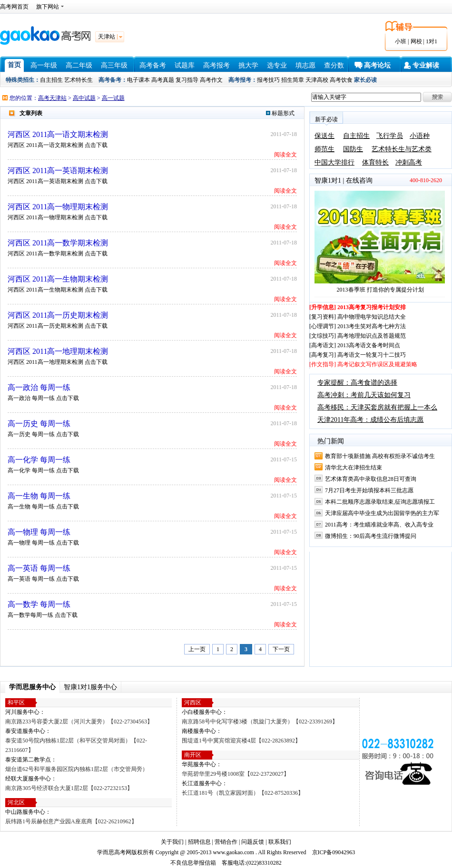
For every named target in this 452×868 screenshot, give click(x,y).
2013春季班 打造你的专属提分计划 (380, 290)
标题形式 (280, 113)
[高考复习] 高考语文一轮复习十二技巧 (358, 355)
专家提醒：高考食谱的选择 (357, 383)
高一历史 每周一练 (39, 424)
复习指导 (187, 80)
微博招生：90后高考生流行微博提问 (371, 536)
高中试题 (84, 98)
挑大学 (248, 65)
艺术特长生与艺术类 (402, 149)
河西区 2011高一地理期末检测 (58, 351)
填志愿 (305, 65)
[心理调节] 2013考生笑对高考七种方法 (358, 326)
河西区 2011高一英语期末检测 (58, 171)
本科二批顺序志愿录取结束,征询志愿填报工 (380, 502)
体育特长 (375, 162)
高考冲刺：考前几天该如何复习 (364, 395)
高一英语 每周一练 (39, 568)
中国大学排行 (334, 162)
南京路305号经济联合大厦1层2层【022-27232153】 (69, 788)
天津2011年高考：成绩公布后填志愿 (370, 420)
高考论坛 (377, 65)
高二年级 (79, 65)
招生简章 (293, 80)
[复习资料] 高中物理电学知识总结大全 (358, 317)
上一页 (197, 649)
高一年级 (44, 65)
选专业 (277, 65)
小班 (401, 41)
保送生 (324, 136)
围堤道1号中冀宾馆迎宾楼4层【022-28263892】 (241, 741)
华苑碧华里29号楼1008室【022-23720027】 (236, 774)
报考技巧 (268, 80)
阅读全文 (285, 155)
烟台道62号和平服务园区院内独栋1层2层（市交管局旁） (77, 769)
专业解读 (426, 65)
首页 (14, 65)
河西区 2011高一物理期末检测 (58, 207)
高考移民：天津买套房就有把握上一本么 (377, 407)
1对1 (432, 41)
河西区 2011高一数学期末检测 (58, 243)
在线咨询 (359, 180)
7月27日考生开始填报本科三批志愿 (369, 490)
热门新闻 (331, 441)
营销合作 (226, 842)
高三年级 (114, 65)
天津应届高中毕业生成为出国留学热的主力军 (382, 513)
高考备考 (153, 65)
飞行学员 (390, 136)
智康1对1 (328, 180)
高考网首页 (14, 7)
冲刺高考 (409, 162)
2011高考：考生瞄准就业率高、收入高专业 (379, 525)
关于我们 (172, 842)
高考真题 (163, 80)
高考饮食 (341, 80)
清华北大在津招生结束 (354, 468)
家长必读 (365, 80)
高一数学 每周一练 (39, 604)
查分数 (334, 65)
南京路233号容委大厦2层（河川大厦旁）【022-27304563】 (79, 722)
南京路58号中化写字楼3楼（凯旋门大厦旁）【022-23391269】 (260, 722)
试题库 (185, 65)
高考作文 (211, 80)
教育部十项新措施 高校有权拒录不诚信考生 (380, 456)
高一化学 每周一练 (39, 460)
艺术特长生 (79, 80)
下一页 (281, 649)
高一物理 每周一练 (39, 532)
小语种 (420, 136)
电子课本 (138, 80)
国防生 (353, 149)
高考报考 (216, 65)
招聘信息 (199, 842)
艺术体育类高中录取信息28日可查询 (371, 479)
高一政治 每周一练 (39, 387)
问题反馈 (253, 842)
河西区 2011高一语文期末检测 (58, 134)
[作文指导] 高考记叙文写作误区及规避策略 (363, 364)
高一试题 (113, 98)
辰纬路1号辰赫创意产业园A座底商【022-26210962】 (71, 821)
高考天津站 (52, 98)
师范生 (324, 149)
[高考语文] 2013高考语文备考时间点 (355, 345)
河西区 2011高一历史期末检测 (58, 315)
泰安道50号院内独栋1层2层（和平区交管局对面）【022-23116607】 (76, 745)
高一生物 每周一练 (39, 496)
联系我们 (280, 842)
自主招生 (51, 80)
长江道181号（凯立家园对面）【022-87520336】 (243, 793)
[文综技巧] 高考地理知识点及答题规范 (358, 336)
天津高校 (317, 80)
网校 (416, 41)
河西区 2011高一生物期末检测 (58, 279)
